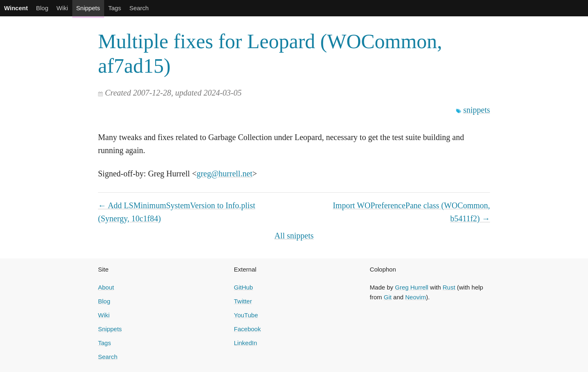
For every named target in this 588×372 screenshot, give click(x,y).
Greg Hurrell (412, 287)
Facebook (247, 329)
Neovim (415, 297)
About (106, 287)
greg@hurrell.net (224, 174)
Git (388, 297)
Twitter (243, 301)
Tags (115, 8)
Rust (449, 287)
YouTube (246, 315)
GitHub (244, 287)
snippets (477, 110)
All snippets (294, 236)
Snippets (88, 8)
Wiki (62, 8)
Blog (42, 8)
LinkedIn (246, 343)
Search (139, 8)
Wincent (16, 8)
